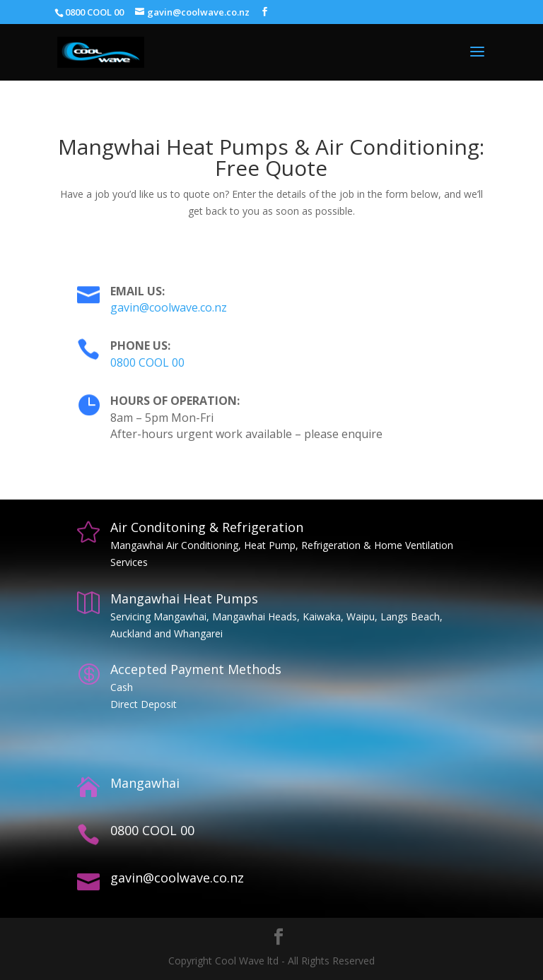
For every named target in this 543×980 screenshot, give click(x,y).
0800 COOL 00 (147, 362)
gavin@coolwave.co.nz (169, 307)
